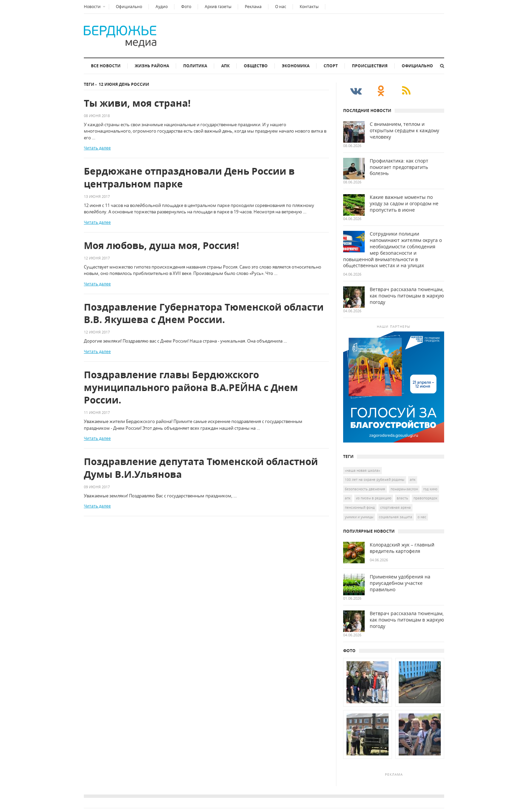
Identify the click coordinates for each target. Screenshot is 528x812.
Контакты (309, 7)
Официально (129, 7)
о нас (422, 517)
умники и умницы (359, 517)
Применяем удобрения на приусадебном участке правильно (400, 583)
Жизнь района (152, 66)
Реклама (253, 7)
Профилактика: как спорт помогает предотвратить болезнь (399, 167)
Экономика (296, 66)
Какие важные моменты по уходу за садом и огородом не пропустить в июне (404, 204)
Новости (92, 7)
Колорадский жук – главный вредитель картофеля (402, 548)
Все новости (106, 66)
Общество (256, 66)
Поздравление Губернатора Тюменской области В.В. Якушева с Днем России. (204, 313)
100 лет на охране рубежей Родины (375, 480)
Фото (186, 7)
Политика (195, 66)
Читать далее (97, 148)
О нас (281, 7)
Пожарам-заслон (404, 489)
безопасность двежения (365, 489)
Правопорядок (425, 498)
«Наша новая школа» (362, 470)
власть (402, 498)
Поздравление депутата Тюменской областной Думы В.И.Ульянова (201, 468)
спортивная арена (395, 507)
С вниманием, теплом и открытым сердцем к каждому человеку (404, 131)
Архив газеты (218, 7)
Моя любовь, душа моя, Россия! (161, 245)
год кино (430, 489)
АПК (225, 66)
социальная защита (395, 517)
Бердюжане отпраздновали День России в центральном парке (189, 178)
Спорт (331, 66)
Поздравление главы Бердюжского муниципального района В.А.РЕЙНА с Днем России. (191, 387)
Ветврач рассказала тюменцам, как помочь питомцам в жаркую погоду (407, 296)
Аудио (162, 7)
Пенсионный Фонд (360, 507)
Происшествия (370, 66)
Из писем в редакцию (374, 498)
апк (348, 498)
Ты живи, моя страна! (137, 103)
